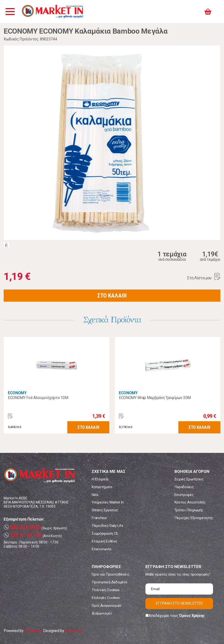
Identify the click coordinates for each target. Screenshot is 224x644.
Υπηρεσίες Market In (108, 502)
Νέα (95, 495)
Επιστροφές (184, 495)
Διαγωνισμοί (102, 613)
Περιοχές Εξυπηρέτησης (194, 518)
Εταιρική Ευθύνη (104, 541)
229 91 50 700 (23, 535)
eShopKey (33, 631)
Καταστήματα (102, 487)
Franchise (99, 518)
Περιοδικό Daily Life (107, 526)
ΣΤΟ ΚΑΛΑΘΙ (112, 296)
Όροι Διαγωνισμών (107, 606)
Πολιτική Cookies (106, 590)
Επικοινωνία (101, 549)
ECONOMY (17, 393)
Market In (53, 12)
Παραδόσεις (184, 487)
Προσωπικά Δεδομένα (109, 582)
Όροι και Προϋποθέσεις (111, 574)
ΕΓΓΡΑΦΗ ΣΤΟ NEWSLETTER (179, 603)
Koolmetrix (74, 631)
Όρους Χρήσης (192, 616)
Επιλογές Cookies (106, 598)
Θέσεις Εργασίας (105, 510)
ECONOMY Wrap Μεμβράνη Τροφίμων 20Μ (155, 398)
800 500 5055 (22, 527)
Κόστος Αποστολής (190, 502)
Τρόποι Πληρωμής (189, 510)
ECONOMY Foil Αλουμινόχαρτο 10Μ (38, 398)
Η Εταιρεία (100, 479)
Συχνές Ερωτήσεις (189, 479)
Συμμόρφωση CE (105, 533)
